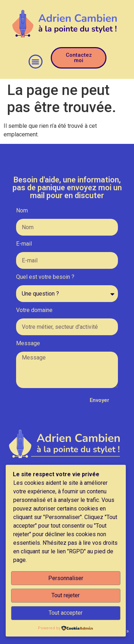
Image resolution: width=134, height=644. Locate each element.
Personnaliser (66, 578)
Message (28, 344)
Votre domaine (34, 310)
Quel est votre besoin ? (45, 277)
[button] (36, 62)
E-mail (24, 244)
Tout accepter (66, 613)
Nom (22, 211)
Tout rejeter (66, 595)
